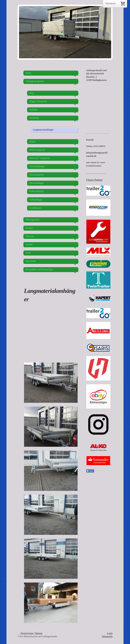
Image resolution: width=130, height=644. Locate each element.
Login (110, 633)
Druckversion (26, 633)
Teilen (90, 471)
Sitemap (39, 633)
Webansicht (107, 636)
